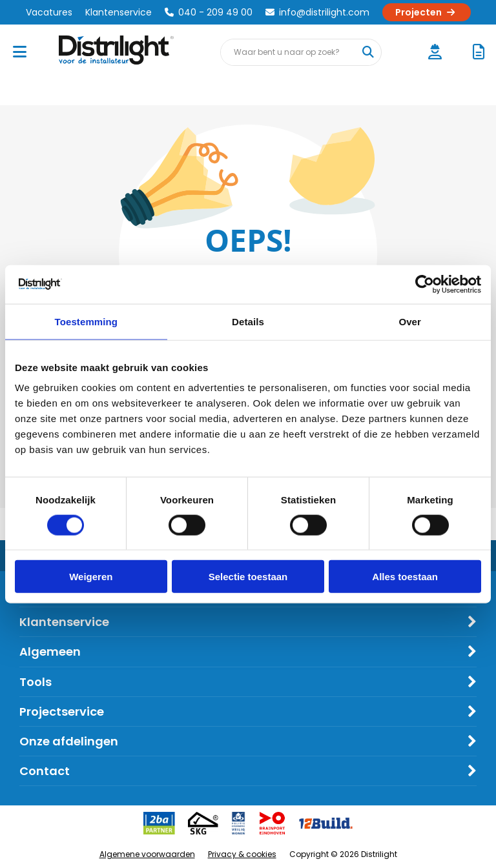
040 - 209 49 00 (209, 12)
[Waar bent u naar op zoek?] (367, 52)
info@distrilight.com (317, 12)
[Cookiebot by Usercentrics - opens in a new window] (425, 284)
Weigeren (91, 577)
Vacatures (49, 12)
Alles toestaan (405, 577)
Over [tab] (410, 321)
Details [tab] (248, 321)
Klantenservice (119, 12)
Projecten (427, 12)
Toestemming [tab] (87, 321)
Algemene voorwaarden (147, 854)
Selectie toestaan (248, 577)
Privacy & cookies (242, 854)
